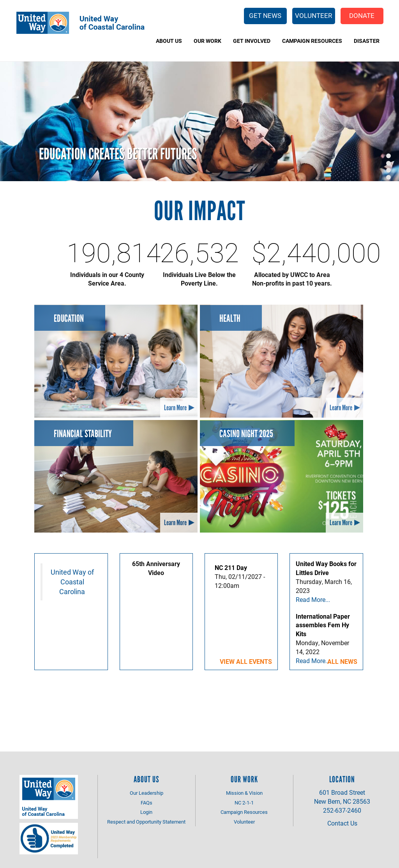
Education (69, 318)
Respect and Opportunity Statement (146, 822)
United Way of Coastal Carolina (72, 582)
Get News (265, 15)
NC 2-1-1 (244, 803)
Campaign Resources (312, 41)
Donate (362, 15)
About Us (169, 41)
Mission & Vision (244, 793)
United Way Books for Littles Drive (326, 568)
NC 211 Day (231, 567)
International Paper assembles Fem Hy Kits (323, 625)
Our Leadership (147, 793)
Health (230, 318)
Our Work (207, 41)
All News (342, 661)
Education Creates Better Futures (118, 154)
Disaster (367, 41)
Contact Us (342, 823)
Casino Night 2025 (246, 434)
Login (146, 812)
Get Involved (252, 41)
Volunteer (313, 15)
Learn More (175, 408)
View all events (246, 661)
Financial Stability (83, 434)
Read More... (313, 599)
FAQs (147, 803)
